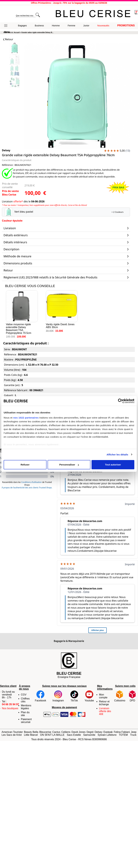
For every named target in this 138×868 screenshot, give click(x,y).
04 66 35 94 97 (10, 704)
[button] (7, 26)
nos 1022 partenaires (26, 418)
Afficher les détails (117, 455)
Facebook (40, 696)
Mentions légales (26, 707)
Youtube (89, 696)
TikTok (74, 696)
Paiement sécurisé (26, 721)
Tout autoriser (113, 465)
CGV (24, 695)
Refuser (25, 465)
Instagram (58, 696)
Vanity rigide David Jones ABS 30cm (62, 309)
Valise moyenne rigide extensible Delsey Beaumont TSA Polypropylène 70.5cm (22, 312)
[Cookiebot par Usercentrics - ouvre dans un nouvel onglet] (120, 401)
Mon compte (103, 696)
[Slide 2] (15, 71)
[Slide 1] (15, 60)
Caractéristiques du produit (17, 160)
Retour (8, 39)
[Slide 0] (15, 48)
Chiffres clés (25, 700)
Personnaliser (69, 465)
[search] (25, 16)
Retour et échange (104, 703)
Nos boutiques (10, 708)
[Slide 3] (15, 83)
